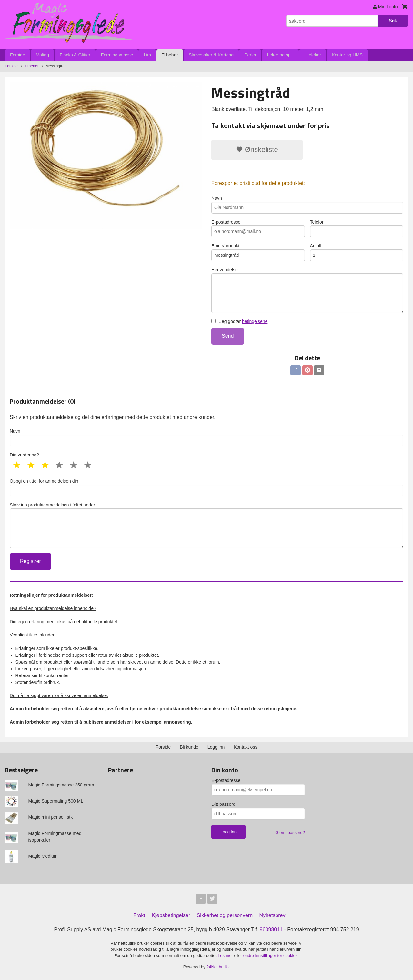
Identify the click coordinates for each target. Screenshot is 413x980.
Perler (250, 55)
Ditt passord (223, 804)
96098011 (271, 930)
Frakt (139, 915)
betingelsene (255, 321)
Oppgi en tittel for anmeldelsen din (206, 487)
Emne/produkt (258, 252)
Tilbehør (170, 55)
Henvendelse (307, 290)
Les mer (226, 956)
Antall (357, 252)
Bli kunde (189, 747)
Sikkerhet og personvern (225, 915)
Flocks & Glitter (75, 55)
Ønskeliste (257, 150)
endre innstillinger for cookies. (271, 956)
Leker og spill (280, 55)
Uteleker (313, 55)
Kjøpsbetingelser (171, 915)
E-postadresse (258, 228)
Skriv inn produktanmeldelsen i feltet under (206, 525)
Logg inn (216, 747)
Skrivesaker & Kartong (211, 55)
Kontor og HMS (347, 55)
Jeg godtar (239, 321)
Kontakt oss (245, 747)
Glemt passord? (290, 832)
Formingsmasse (117, 55)
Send (228, 336)
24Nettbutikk (218, 967)
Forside (18, 55)
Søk (393, 21)
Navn (307, 205)
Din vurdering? (24, 455)
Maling (42, 55)
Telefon (357, 228)
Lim (147, 55)
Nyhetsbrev (272, 915)
